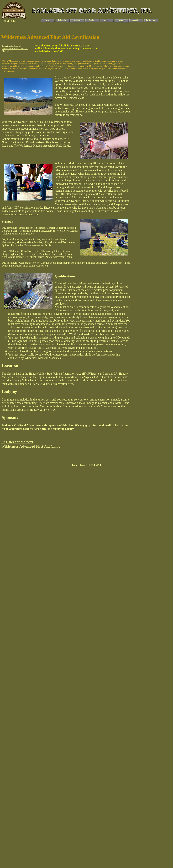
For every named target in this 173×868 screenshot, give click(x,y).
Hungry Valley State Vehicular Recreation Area (46, 384)
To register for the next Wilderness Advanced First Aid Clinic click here (15, 48)
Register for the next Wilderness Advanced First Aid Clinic (31, 444)
